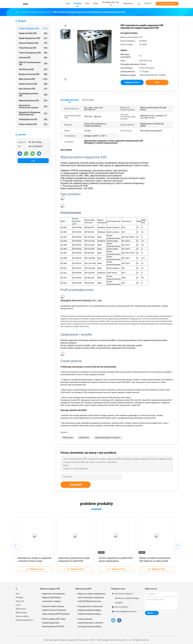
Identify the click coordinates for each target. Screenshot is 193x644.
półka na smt (68, 438)
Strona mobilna (22, 616)
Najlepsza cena (132, 82)
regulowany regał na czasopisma (108, 438)
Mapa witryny (21, 613)
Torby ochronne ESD (33, 48)
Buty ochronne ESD (33, 89)
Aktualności (21, 609)
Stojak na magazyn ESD (33, 29)
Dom (18, 594)
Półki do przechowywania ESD (33, 63)
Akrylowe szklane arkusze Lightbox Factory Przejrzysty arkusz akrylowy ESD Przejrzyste (56, 610)
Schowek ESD (33, 58)
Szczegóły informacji (70, 100)
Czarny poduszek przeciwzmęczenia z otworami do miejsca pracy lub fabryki (90, 623)
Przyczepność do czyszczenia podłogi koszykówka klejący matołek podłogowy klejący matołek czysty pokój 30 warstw (91, 611)
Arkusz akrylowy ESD (33, 124)
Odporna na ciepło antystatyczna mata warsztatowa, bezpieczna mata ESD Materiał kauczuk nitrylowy (92, 598)
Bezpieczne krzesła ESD (33, 74)
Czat (33, 161)
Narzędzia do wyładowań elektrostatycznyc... (33, 113)
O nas (18, 605)
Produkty (20, 597)
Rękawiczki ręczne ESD (33, 101)
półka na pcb (84, 438)
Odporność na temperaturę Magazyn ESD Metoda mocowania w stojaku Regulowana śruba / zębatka (54, 598)
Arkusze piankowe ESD (33, 43)
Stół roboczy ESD (33, 69)
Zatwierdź (76, 485)
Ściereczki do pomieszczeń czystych (33, 106)
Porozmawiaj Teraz (167, 4)
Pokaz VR (20, 601)
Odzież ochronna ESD (33, 84)
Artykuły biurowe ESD (33, 119)
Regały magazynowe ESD (33, 38)
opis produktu (88, 100)
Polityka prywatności (25, 620)
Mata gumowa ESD (33, 79)
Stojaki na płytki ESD (33, 33)
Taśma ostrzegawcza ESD (33, 53)
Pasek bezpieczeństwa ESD (33, 95)
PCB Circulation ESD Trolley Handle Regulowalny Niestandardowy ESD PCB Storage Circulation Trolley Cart (55, 623)
